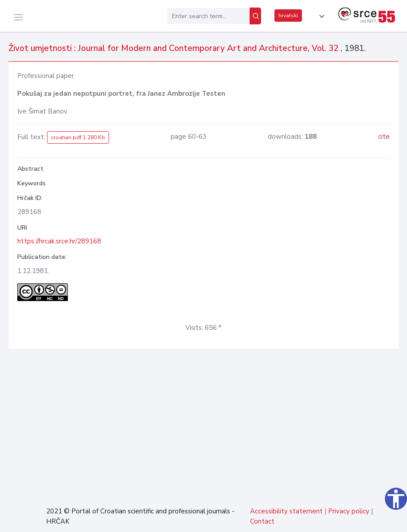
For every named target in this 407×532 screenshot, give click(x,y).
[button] (320, 16)
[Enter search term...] (209, 16)
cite (384, 137)
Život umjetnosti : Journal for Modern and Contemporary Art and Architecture (158, 48)
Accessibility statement (286, 511)
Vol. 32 (326, 48)
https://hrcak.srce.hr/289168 (59, 241)
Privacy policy (349, 511)
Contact (262, 521)
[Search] (255, 16)
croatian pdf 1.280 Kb (78, 137)
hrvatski (288, 16)
